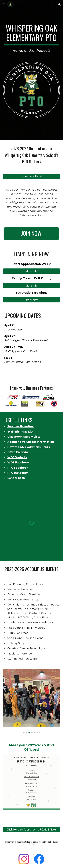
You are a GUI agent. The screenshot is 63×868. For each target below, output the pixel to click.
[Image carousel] (31, 701)
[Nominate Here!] (31, 176)
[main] (31, 38)
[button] (4, 4)
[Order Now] (31, 300)
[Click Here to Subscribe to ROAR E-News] (31, 830)
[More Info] (31, 271)
